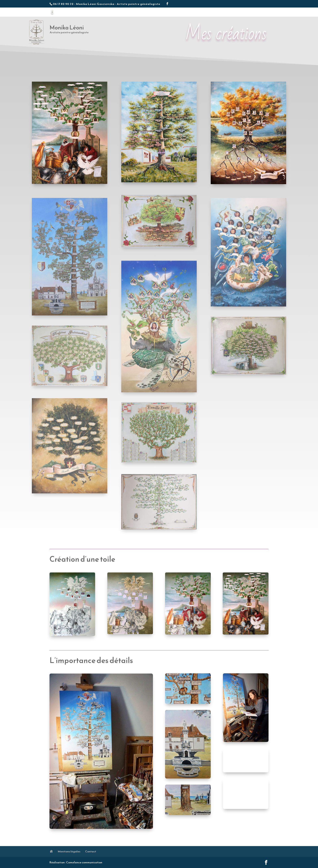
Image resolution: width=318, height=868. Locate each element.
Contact (260, 13)
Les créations (192, 13)
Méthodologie (214, 13)
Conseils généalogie (238, 13)
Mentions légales (69, 851)
